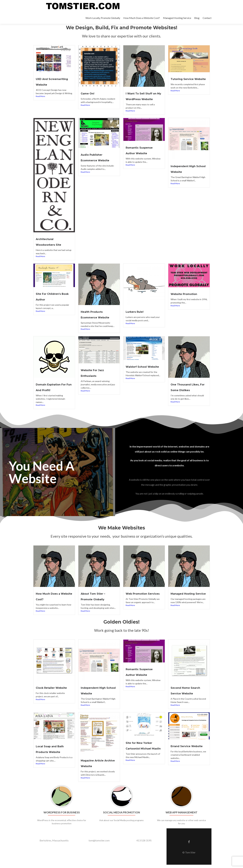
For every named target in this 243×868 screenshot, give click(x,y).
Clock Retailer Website (54, 692)
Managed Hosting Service (177, 18)
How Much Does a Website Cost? (142, 18)
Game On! (89, 93)
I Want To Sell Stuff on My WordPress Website (143, 99)
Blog (197, 18)
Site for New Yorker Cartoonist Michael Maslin (141, 752)
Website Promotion (186, 299)
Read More (40, 101)
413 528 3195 (144, 844)
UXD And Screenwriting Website (47, 84)
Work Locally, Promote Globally (103, 18)
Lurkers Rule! (136, 317)
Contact (207, 18)
